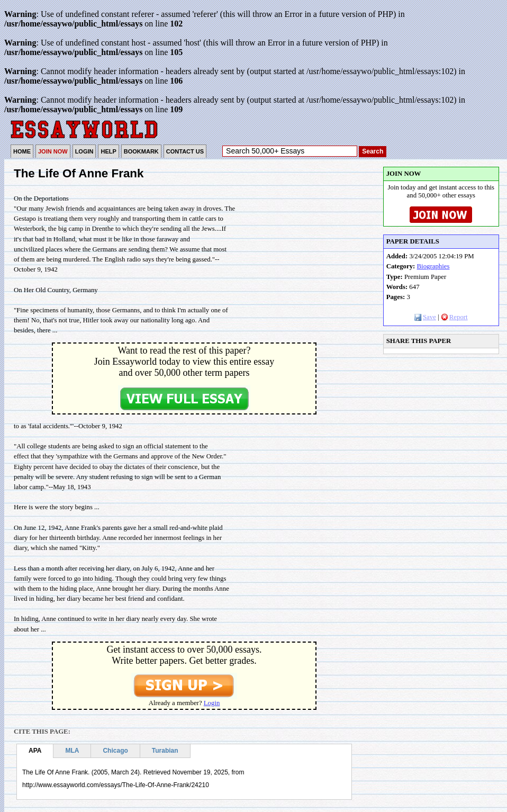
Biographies (433, 266)
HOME (22, 151)
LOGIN (84, 151)
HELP (108, 151)
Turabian (165, 751)
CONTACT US (185, 151)
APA (35, 751)
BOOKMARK (141, 151)
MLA (72, 751)
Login (212, 703)
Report (454, 317)
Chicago (115, 751)
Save (425, 317)
